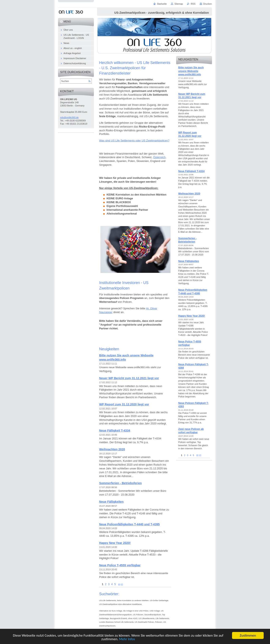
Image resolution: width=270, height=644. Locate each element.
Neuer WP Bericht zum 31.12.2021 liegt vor (129, 378)
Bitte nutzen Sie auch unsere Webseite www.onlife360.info (191, 71)
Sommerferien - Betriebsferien (120, 483)
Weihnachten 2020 (112, 449)
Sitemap (179, 4)
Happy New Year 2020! (115, 543)
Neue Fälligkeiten (111, 502)
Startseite (162, 4)
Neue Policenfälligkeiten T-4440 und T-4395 (129, 524)
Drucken (208, 4)
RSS (193, 4)
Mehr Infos (127, 640)
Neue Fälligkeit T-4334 (115, 431)
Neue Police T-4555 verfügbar (120, 565)
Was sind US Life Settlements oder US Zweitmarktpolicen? (134, 141)
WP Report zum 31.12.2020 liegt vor (124, 404)
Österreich (159, 157)
